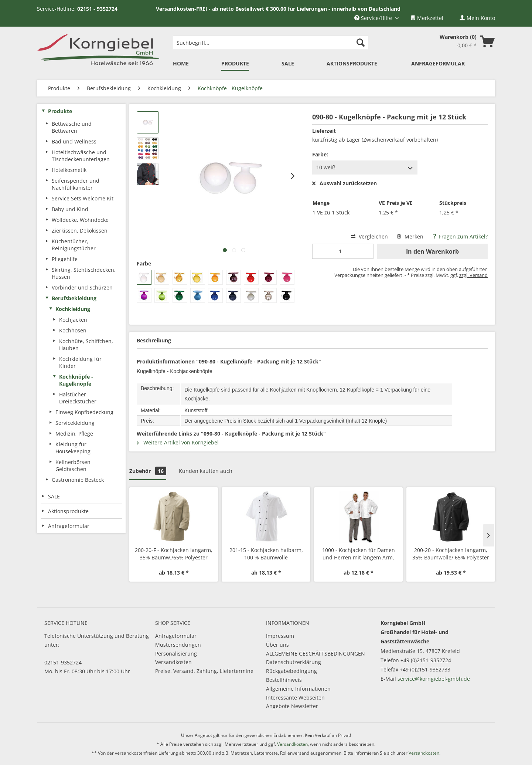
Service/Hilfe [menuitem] (374, 18)
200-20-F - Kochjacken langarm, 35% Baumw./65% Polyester (174, 554)
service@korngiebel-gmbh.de (434, 679)
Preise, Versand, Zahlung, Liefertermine (204, 671)
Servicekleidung (75, 423)
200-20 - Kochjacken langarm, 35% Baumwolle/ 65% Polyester (451, 554)
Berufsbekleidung (74, 298)
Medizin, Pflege (74, 434)
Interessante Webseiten (295, 698)
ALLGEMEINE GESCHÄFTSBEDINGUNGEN (316, 654)
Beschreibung (154, 340)
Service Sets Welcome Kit (83, 198)
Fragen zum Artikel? (460, 236)
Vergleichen (369, 236)
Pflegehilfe (65, 259)
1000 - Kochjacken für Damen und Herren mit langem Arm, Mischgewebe (359, 554)
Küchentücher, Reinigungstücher (74, 245)
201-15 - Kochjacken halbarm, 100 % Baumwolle (266, 554)
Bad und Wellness (74, 141)
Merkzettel (427, 18)
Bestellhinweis (284, 680)
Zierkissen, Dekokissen (80, 231)
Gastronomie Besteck (78, 480)
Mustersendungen (178, 645)
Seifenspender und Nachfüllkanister (76, 184)
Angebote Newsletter (292, 706)
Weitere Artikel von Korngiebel (178, 442)
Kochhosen (73, 330)
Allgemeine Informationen (298, 689)
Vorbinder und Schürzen (82, 287)
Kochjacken (73, 320)
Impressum (280, 636)
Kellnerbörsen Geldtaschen (73, 466)
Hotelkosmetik (69, 170)
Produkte (60, 111)
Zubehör (148, 471)
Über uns (277, 645)
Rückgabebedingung (291, 671)
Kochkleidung (73, 309)
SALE (54, 496)
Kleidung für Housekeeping (73, 448)
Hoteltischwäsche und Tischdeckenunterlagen (81, 156)
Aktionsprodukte (68, 511)
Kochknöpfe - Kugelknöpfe (76, 380)
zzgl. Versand (473, 275)
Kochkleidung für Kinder (80, 362)
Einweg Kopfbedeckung (84, 412)
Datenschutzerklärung (294, 662)
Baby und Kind (70, 209)
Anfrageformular (176, 636)
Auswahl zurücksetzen (345, 184)
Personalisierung (176, 654)
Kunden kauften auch (206, 471)
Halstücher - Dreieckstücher (78, 398)
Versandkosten (173, 662)
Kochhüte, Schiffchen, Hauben (86, 345)
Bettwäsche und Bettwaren (72, 127)
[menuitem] (427, 18)
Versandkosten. (424, 753)
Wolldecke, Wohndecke (80, 220)
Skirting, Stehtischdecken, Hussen (84, 273)
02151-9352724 (63, 662)
